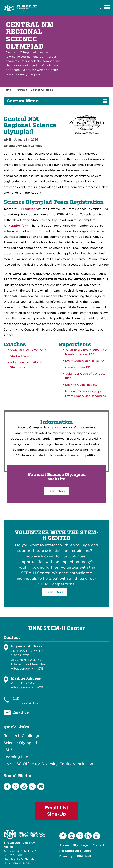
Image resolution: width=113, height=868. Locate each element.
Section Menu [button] (23, 101)
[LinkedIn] (88, 836)
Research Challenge (22, 736)
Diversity (66, 856)
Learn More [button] (56, 491)
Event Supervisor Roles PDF (85, 361)
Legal (85, 845)
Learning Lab (16, 757)
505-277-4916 (25, 703)
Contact (98, 845)
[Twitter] (16, 786)
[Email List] (41, 787)
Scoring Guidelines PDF (82, 385)
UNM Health (84, 856)
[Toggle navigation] (107, 7)
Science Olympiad (42, 90)
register (29, 209)
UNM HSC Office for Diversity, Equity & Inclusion (48, 764)
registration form (16, 226)
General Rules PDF (79, 367)
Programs (21, 90)
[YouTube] (24, 787)
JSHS (8, 750)
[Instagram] (32, 787)
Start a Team (19, 356)
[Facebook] (7, 787)
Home (7, 90)
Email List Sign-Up (57, 811)
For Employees (70, 851)
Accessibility (69, 845)
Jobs (88, 851)
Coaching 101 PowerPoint (28, 350)
